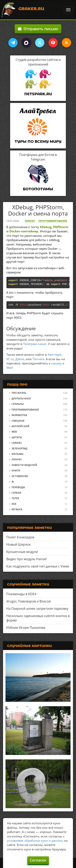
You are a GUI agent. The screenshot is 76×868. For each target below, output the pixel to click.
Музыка (17, 509)
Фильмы (18, 454)
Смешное (18, 421)
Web (14, 432)
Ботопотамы (38, 189)
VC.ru (10, 359)
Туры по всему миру (38, 142)
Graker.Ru (31, 9)
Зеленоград (19, 448)
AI (13, 482)
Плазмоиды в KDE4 (21, 594)
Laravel (17, 443)
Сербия (16, 493)
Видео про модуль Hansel (26, 559)
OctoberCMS (20, 476)
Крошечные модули (22, 552)
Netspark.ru (38, 94)
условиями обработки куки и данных (35, 840)
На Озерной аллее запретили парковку (37, 609)
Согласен (38, 860)
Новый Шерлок (18, 544)
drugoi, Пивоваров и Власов (28, 601)
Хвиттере (54, 355)
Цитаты (17, 437)
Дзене (20, 359)
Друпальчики (21, 399)
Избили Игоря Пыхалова (26, 628)
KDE (14, 504)
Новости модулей (24, 465)
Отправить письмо (38, 29)
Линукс (30, 221)
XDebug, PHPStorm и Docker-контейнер (37, 229)
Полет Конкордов (20, 537)
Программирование (53, 221)
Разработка (19, 415)
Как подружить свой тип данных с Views (38, 566)
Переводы (18, 487)
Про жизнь (19, 393)
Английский (20, 426)
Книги (16, 471)
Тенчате (38, 359)
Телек (15, 498)
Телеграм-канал (35, 344)
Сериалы (18, 404)
